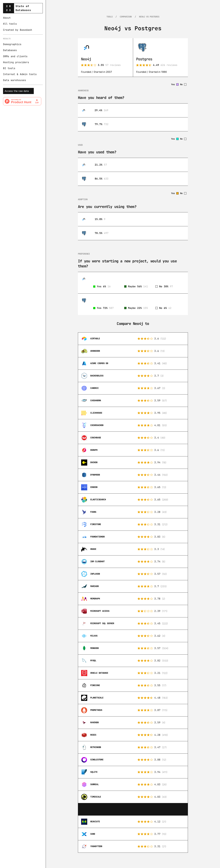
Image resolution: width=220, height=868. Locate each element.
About (7, 18)
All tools (10, 24)
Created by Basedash (18, 30)
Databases (10, 50)
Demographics (12, 44)
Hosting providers (16, 62)
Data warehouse (14, 80)
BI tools (9, 68)
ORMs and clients (15, 56)
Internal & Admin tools (20, 74)
